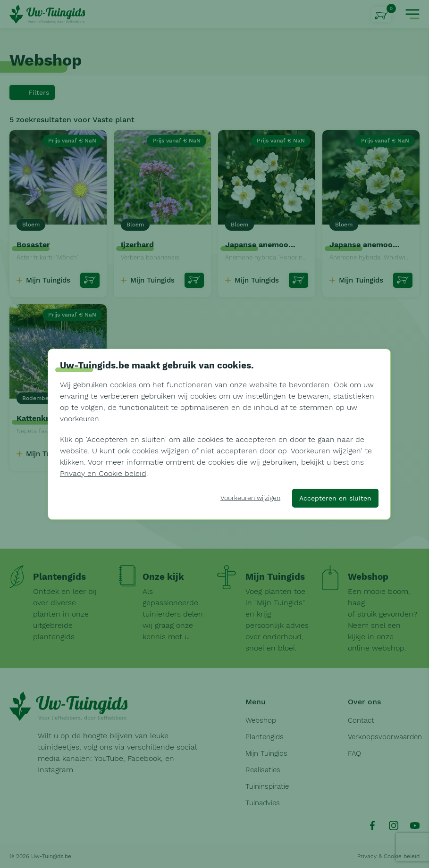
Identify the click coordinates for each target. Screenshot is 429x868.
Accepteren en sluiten (335, 498)
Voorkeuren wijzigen (250, 498)
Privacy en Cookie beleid (103, 473)
